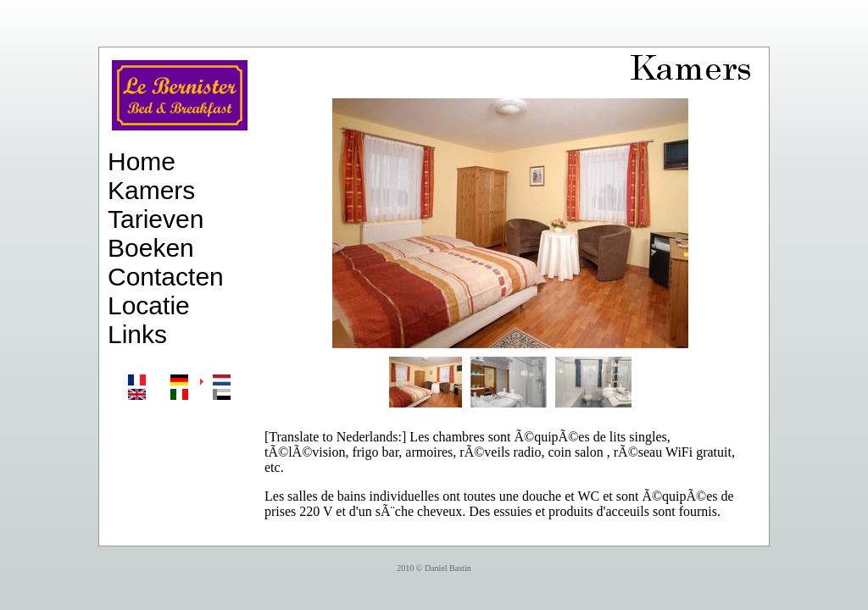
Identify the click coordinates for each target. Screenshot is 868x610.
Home (142, 161)
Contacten (166, 277)
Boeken (151, 248)
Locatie (149, 305)
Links (137, 334)
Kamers (151, 190)
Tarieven (156, 219)
